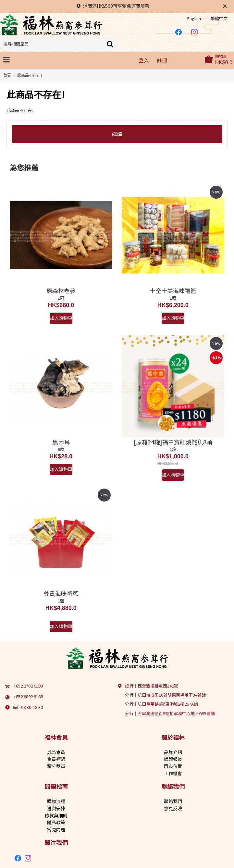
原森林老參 (61, 291)
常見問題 (56, 830)
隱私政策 (56, 823)
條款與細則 (56, 816)
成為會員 (56, 752)
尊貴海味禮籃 (61, 594)
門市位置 (173, 766)
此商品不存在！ (31, 75)
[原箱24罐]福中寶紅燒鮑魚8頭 (173, 442)
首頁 (7, 75)
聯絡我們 (173, 801)
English (194, 19)
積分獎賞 (56, 766)
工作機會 (173, 774)
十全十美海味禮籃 (173, 291)
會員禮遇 (56, 759)
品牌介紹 (173, 752)
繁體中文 (219, 19)
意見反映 (173, 809)
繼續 (117, 134)
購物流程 (56, 801)
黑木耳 (61, 442)
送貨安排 (56, 809)
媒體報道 (173, 759)
